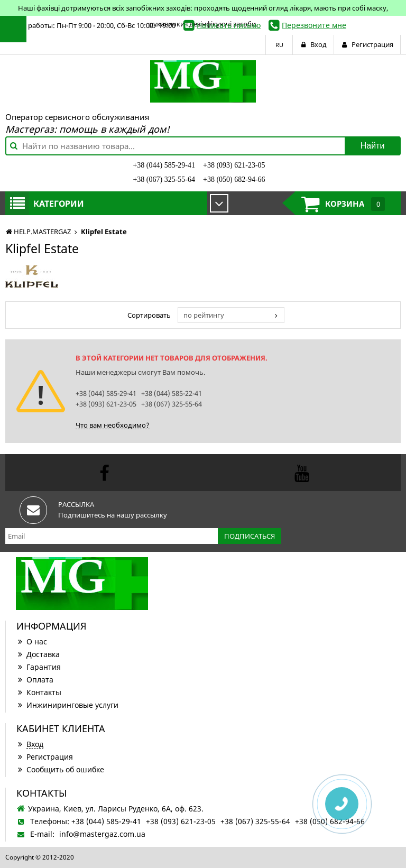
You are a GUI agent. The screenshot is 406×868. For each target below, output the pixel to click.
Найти (373, 146)
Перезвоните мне (314, 25)
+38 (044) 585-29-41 (164, 165)
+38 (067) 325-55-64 (164, 179)
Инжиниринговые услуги (67, 705)
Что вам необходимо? (113, 425)
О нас (32, 641)
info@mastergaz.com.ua (102, 834)
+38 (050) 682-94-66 (234, 179)
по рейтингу (204, 315)
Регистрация (45, 757)
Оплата (35, 680)
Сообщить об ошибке (60, 769)
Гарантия (39, 667)
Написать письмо (229, 25)
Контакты (39, 692)
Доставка (38, 654)
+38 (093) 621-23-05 (234, 165)
